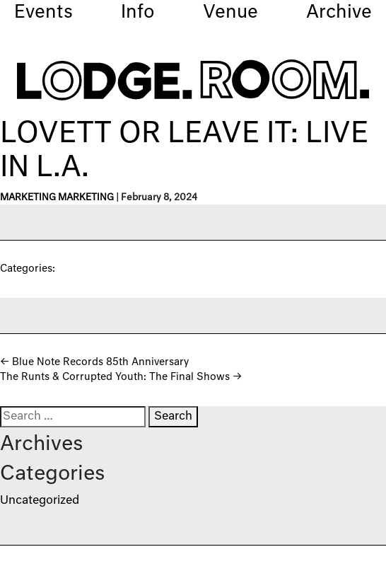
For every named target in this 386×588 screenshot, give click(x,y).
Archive (339, 13)
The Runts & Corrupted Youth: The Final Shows (121, 377)
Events (43, 13)
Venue (230, 13)
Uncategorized (40, 501)
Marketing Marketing (57, 198)
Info (138, 13)
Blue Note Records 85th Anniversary (94, 362)
